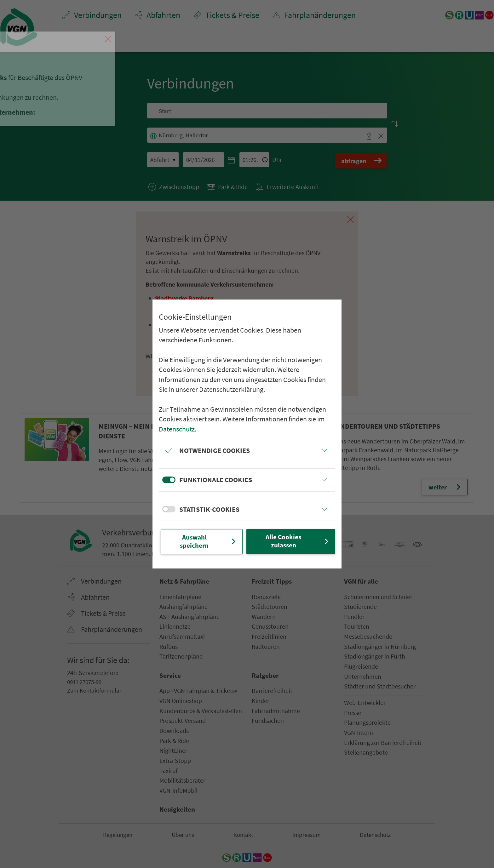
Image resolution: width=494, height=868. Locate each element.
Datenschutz (177, 428)
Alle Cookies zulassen (298, 541)
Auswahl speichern (209, 541)
